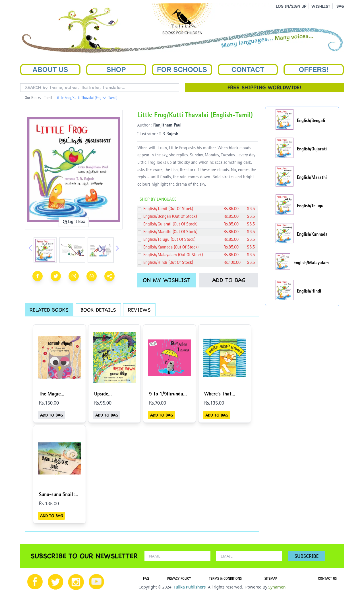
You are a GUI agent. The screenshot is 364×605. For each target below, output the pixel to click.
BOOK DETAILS (98, 310)
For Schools (182, 70)
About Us (50, 70)
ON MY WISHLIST (167, 280)
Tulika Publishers (190, 587)
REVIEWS (139, 310)
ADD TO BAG (229, 280)
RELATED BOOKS (49, 310)
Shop (116, 70)
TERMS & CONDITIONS (225, 579)
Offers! (314, 70)
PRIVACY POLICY (179, 579)
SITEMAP (271, 579)
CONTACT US (327, 579)
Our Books (33, 98)
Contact (248, 70)
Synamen (277, 587)
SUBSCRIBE (307, 556)
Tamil (48, 98)
